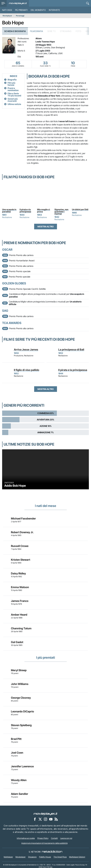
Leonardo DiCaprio (22, 711)
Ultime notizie (14, 104)
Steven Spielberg (21, 725)
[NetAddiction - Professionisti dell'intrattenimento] (52, 852)
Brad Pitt (16, 739)
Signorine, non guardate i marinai (62, 212)
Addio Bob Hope (15, 486)
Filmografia (36, 31)
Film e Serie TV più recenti (14, 95)
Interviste (54, 10)
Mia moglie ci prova (44, 211)
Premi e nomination (13, 89)
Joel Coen (17, 753)
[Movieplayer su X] (40, 819)
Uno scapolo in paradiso (9, 211)
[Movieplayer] (45, 814)
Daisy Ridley (18, 573)
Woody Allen (19, 780)
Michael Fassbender (23, 519)
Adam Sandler (20, 794)
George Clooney (21, 698)
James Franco (20, 601)
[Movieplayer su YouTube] (51, 819)
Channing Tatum (21, 628)
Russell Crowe (20, 546)
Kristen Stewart (21, 560)
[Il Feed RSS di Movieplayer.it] (56, 819)
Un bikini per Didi (80, 209)
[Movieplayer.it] (18, 3)
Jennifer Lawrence (22, 766)
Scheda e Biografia (15, 31)
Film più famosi (11, 84)
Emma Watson (20, 587)
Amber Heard (19, 615)
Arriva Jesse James (26, 350)
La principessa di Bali (71, 350)
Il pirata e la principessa (25, 211)
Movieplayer (7, 16)
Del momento (38, 10)
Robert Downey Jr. (22, 532)
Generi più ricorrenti (13, 100)
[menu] (3, 3)
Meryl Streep (19, 670)
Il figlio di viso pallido (27, 370)
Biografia (12, 80)
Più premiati (21, 10)
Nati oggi (7, 10)
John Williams (20, 684)
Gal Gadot (17, 642)
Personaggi (20, 16)
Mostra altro (46, 227)
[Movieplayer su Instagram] (45, 819)
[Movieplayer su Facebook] (35, 819)
